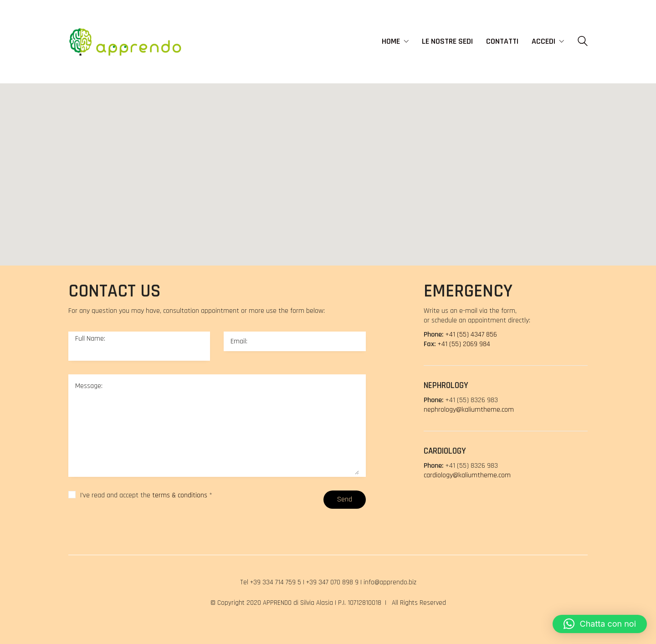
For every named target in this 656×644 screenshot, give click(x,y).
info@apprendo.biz (390, 582)
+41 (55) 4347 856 (471, 335)
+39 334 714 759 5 (276, 582)
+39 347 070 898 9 (332, 582)
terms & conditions (180, 495)
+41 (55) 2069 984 (464, 344)
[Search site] (583, 42)
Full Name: (90, 339)
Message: (89, 386)
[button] (366, 167)
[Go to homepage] (125, 41)
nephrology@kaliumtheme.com (469, 410)
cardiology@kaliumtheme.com (467, 475)
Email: (239, 341)
